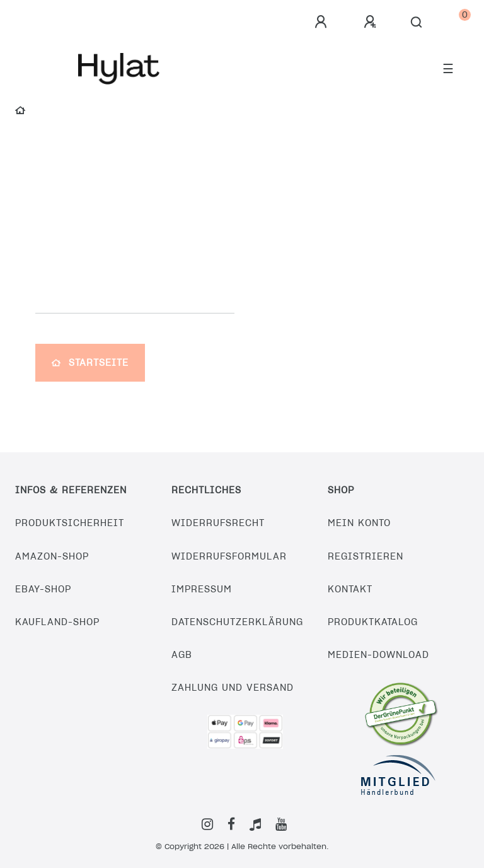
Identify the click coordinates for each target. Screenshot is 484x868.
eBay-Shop (43, 589)
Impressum (202, 589)
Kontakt (350, 589)
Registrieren (366, 556)
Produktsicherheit (70, 523)
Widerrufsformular (229, 556)
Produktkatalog (373, 622)
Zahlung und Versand (233, 688)
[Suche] (417, 23)
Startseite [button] (90, 363)
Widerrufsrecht (218, 523)
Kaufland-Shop (57, 622)
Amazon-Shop (52, 556)
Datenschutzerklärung (237, 622)
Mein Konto (359, 523)
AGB (182, 655)
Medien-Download (378, 655)
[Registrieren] (372, 22)
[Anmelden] (323, 22)
